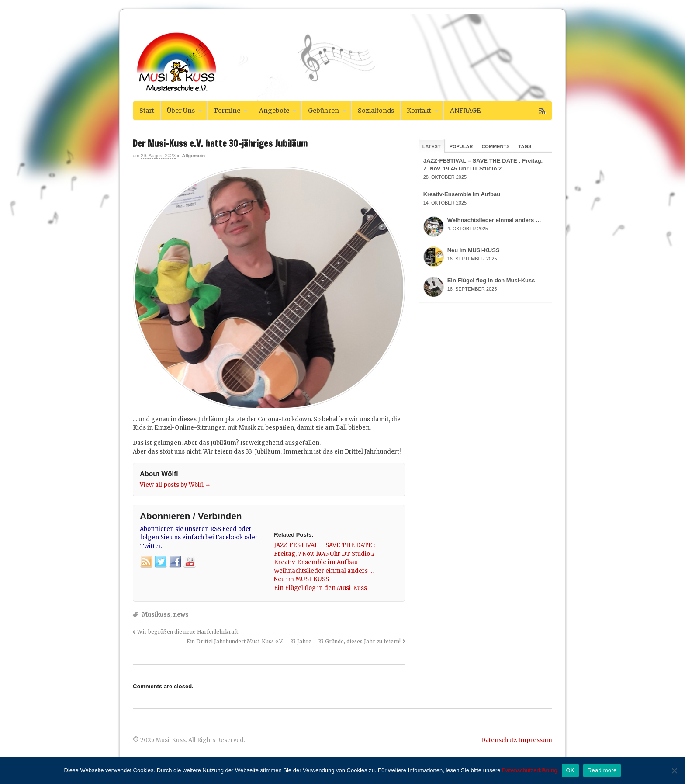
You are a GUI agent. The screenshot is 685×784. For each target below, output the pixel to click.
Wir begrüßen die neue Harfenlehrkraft (188, 632)
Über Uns (181, 111)
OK (570, 770)
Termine (227, 111)
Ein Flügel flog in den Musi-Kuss (491, 280)
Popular (461, 146)
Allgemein (194, 156)
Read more (602, 770)
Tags (525, 146)
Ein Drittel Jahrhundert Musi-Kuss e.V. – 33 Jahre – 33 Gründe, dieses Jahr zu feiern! (294, 641)
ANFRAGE (465, 111)
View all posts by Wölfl (175, 485)
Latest (432, 146)
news (181, 615)
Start (147, 111)
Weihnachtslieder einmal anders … (494, 220)
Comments (495, 146)
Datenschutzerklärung (529, 770)
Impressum (535, 740)
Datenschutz (499, 740)
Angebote (274, 111)
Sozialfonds (376, 111)
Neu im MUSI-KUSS (474, 250)
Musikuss (156, 615)
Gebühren (323, 111)
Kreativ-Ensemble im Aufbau (462, 194)
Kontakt (419, 111)
